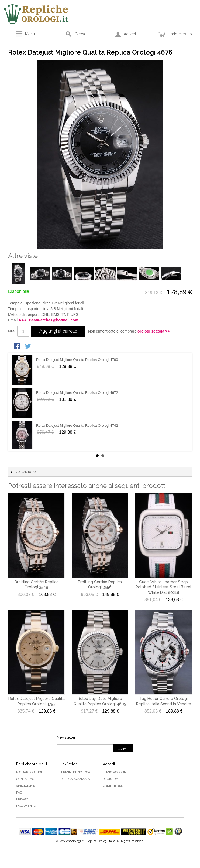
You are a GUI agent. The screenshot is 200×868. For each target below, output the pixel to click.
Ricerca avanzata (75, 779)
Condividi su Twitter (28, 347)
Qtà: (12, 331)
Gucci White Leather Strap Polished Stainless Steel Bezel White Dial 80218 (163, 587)
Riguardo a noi (29, 772)
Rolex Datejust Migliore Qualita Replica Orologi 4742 (77, 425)
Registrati (112, 779)
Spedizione (25, 786)
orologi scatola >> (154, 331)
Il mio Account (115, 772)
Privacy (23, 799)
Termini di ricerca (75, 772)
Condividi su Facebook (18, 347)
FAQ (19, 792)
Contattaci (26, 779)
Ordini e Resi (113, 786)
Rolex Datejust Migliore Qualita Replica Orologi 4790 (77, 360)
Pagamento (26, 806)
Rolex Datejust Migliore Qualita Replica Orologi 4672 (77, 393)
